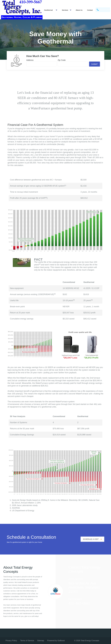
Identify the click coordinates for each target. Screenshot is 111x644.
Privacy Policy (11, 641)
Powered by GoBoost (56, 641)
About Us (79, 10)
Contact (90, 10)
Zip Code (62, 60)
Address (30, 60)
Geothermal (48, 10)
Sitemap (41, 641)
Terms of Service (27, 641)
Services (65, 10)
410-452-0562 (79, 603)
